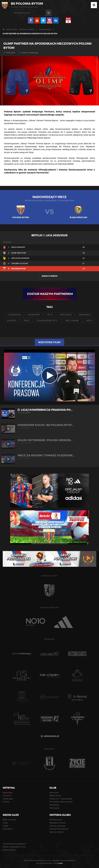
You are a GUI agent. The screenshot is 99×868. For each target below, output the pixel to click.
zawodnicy (85, 315)
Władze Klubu (55, 796)
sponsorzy (34, 315)
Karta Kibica (8, 829)
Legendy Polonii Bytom (59, 829)
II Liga (5, 823)
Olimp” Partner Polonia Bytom (44, 120)
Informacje (54, 793)
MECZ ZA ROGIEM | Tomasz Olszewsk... (49, 457)
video (89, 320)
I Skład (5, 826)
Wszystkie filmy (49, 342)
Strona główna (27, 30)
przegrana (66, 315)
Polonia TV (7, 796)
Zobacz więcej (50, 276)
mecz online (72, 320)
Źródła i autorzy (9, 850)
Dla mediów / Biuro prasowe (61, 802)
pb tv (50, 315)
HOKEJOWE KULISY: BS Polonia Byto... (49, 426)
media (58, 863)
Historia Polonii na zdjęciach (14, 844)
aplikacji (43, 135)
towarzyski (15, 315)
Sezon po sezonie (57, 832)
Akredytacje (54, 805)
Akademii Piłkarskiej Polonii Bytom (34, 138)
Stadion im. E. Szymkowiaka (61, 799)
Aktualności (45, 30)
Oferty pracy (54, 808)
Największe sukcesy (57, 823)
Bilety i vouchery (9, 820)
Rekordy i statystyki (57, 826)
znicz (27, 320)
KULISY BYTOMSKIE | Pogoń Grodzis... (49, 441)
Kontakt (6, 802)
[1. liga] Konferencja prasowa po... (49, 411)
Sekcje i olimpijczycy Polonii (14, 847)
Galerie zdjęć (8, 799)
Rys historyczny (56, 820)
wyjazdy (12, 320)
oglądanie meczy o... (48, 320)
